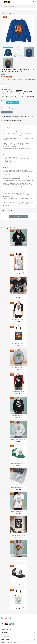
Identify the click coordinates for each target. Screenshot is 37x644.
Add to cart (13, 103)
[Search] (18, 6)
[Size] (3, 86)
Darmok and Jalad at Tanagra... (18, 272)
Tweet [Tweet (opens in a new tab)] (9, 108)
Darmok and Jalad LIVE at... (18, 248)
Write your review (7, 112)
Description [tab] (7, 127)
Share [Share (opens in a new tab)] (6, 108)
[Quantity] (3, 103)
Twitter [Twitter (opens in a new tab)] (2, 618)
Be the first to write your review (18, 216)
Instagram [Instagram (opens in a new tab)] (10, 618)
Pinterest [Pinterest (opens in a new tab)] (13, 108)
